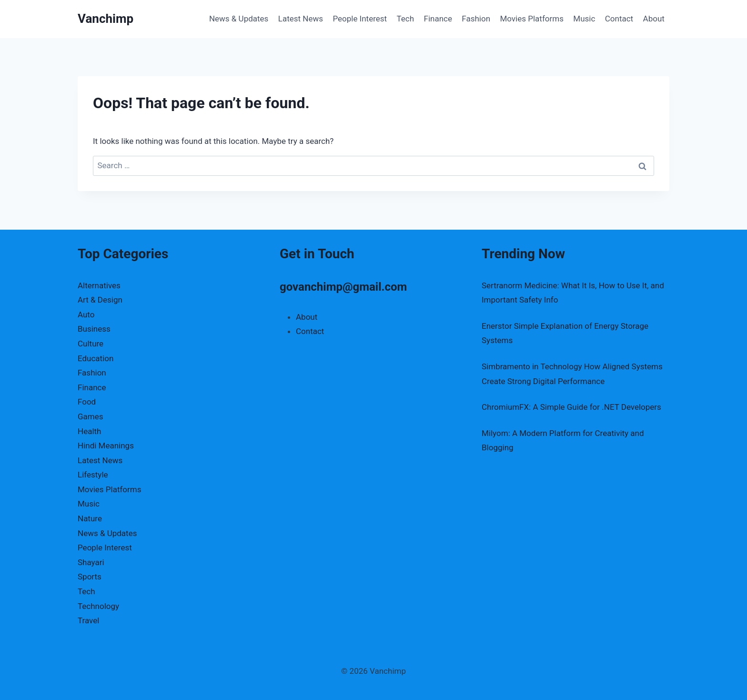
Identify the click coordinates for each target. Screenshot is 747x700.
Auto (86, 314)
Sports (90, 577)
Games (91, 416)
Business (94, 329)
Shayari (91, 562)
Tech (406, 19)
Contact (619, 19)
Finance (438, 19)
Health (89, 431)
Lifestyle (93, 475)
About (654, 19)
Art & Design (100, 300)
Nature (90, 518)
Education (96, 358)
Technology (98, 606)
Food (87, 402)
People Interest (360, 19)
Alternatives (99, 285)
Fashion (476, 19)
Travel (88, 620)
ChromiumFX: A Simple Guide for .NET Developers (571, 407)
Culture (91, 344)
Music (584, 19)
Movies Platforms (532, 19)
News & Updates (239, 19)
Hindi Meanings (106, 446)
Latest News (301, 19)
